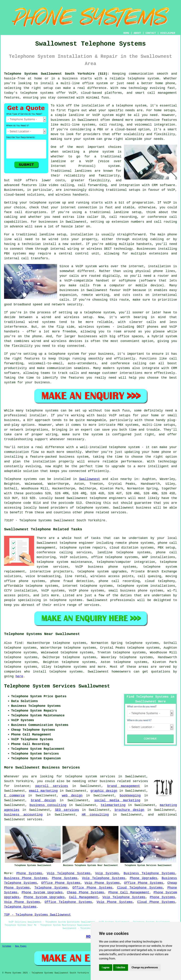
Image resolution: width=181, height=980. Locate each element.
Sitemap (7, 946)
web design (72, 796)
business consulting (48, 805)
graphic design (104, 791)
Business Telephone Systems (149, 873)
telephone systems (70, 667)
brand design (43, 800)
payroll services (52, 786)
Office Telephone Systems (68, 902)
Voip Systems (107, 873)
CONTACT (151, 33)
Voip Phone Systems (102, 883)
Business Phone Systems (26, 878)
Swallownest (90, 479)
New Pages (21, 946)
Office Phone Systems (61, 883)
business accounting (23, 815)
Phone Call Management (129, 892)
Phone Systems (29, 873)
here (19, 676)
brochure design (129, 810)
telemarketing (113, 805)
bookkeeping (130, 796)
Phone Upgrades (143, 878)
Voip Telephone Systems (69, 873)
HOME (126, 33)
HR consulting (95, 815)
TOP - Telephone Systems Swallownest (37, 915)
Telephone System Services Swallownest (57, 686)
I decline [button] (121, 967)
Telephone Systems (51, 888)
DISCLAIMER (168, 33)
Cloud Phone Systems (156, 902)
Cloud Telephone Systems (140, 888)
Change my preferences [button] (145, 967)
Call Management (84, 897)
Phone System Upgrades (42, 892)
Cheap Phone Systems (85, 892)
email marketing (43, 791)
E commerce (14, 796)
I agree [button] (106, 967)
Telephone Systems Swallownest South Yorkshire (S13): (57, 74)
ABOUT (137, 33)
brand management (124, 786)
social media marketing (117, 800)
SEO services (67, 810)
